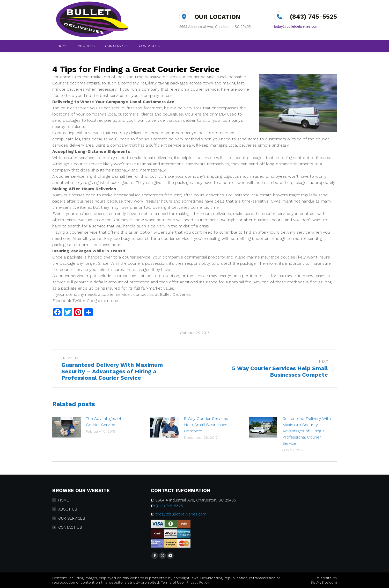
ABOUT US (68, 509)
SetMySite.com (324, 582)
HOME (64, 500)
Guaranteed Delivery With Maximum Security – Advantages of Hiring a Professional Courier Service (307, 431)
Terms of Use (172, 582)
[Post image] (67, 427)
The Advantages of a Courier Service (105, 422)
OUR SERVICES (72, 518)
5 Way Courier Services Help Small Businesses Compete (206, 425)
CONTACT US (70, 527)
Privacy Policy (198, 582)
